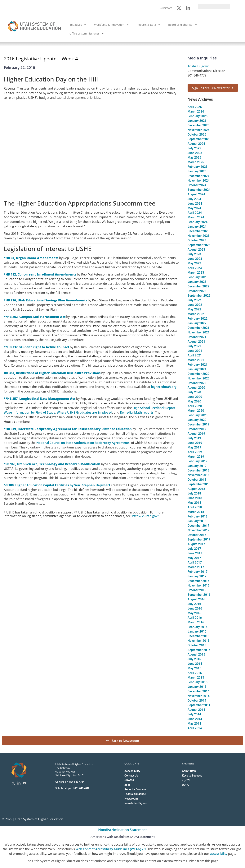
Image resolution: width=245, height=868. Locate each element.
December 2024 (198, 176)
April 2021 (195, 355)
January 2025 (197, 171)
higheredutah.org (164, 387)
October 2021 (197, 337)
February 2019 (198, 461)
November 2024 (199, 181)
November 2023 (199, 236)
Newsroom (131, 799)
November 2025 (199, 130)
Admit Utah (189, 771)
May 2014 (194, 724)
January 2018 (197, 521)
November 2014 (199, 696)
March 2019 (196, 457)
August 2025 (196, 144)
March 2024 (196, 217)
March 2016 (196, 622)
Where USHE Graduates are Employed (85, 412)
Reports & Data (149, 25)
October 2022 (197, 291)
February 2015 (198, 682)
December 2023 (198, 231)
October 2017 (197, 535)
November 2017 (199, 530)
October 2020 (197, 383)
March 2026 (196, 111)
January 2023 (197, 282)
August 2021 (196, 342)
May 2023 (194, 263)
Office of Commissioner (87, 34)
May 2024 (194, 208)
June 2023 (195, 259)
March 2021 (196, 360)
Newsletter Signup (136, 803)
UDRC (186, 785)
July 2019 (194, 438)
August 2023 (196, 250)
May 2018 (194, 503)
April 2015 (195, 673)
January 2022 (197, 323)
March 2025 (196, 162)
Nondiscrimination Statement (122, 830)
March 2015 (196, 678)
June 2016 (195, 608)
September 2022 (199, 296)
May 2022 (194, 309)
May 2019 (194, 447)
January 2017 (197, 576)
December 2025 (198, 125)
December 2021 (198, 328)
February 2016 (198, 627)
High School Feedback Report (154, 408)
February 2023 (198, 277)
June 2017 (195, 553)
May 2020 (194, 401)
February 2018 (198, 516)
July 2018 (194, 493)
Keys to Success (192, 776)
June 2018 (195, 498)
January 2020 (197, 420)
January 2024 (197, 227)
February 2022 (198, 319)
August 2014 (196, 710)
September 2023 (199, 245)
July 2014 (194, 714)
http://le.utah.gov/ (145, 516)
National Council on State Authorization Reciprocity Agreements (83, 443)
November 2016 (199, 585)
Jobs (127, 785)
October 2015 (197, 645)
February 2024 (198, 222)
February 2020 (198, 415)
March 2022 (196, 314)
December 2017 (198, 526)
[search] (214, 7)
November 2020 (199, 378)
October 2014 (197, 701)
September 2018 (199, 484)
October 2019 (197, 429)
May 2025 (194, 158)
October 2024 (197, 185)
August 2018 (196, 489)
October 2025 (197, 135)
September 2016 (199, 595)
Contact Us (131, 776)
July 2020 (194, 392)
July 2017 (194, 549)
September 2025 (199, 139)
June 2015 (195, 664)
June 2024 (195, 204)
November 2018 (199, 475)
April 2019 (195, 452)
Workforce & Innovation (111, 25)
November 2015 (199, 641)
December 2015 (198, 636)
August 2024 (196, 194)
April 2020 (195, 406)
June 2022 (195, 305)
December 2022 (198, 286)
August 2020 (196, 388)
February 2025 (198, 167)
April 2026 (195, 107)
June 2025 (195, 153)
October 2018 (197, 480)
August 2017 (196, 544)
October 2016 (197, 590)
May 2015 (194, 668)
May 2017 (194, 558)
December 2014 (198, 691)
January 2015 (197, 687)
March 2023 (196, 273)
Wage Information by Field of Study (30, 412)
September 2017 (199, 539)
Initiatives (78, 25)
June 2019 (195, 443)
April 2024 (195, 213)
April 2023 (195, 268)
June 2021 (195, 351)
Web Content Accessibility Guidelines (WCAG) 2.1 (111, 849)
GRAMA (129, 780)
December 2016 (198, 581)
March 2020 (196, 411)
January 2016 (197, 631)
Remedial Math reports (137, 412)
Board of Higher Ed (183, 25)
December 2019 (198, 424)
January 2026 (197, 121)
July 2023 (194, 254)
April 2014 (195, 728)
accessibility (219, 854)
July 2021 (194, 346)
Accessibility (132, 771)
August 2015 (196, 654)
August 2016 (196, 599)
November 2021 (199, 332)
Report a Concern (135, 789)
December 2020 (198, 374)
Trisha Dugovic (198, 66)
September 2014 (199, 705)
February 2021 (198, 365)
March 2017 (196, 567)
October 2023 (197, 240)
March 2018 (196, 512)
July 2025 (194, 148)
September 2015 (199, 650)
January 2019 (197, 466)
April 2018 (195, 507)
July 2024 (194, 199)
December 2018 (198, 470)
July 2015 (194, 659)
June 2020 (195, 397)
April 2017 (195, 562)
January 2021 (197, 369)
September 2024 (199, 190)
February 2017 (198, 572)
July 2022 (194, 300)
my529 (186, 780)
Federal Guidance (135, 794)
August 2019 (196, 434)
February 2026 (198, 116)
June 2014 (195, 719)
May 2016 (194, 613)
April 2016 (195, 618)
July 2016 (194, 604)
